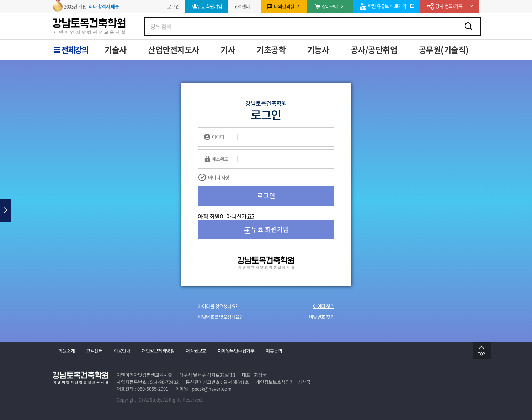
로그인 (266, 196)
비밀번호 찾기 (322, 317)
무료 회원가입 (266, 229)
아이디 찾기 (324, 306)
